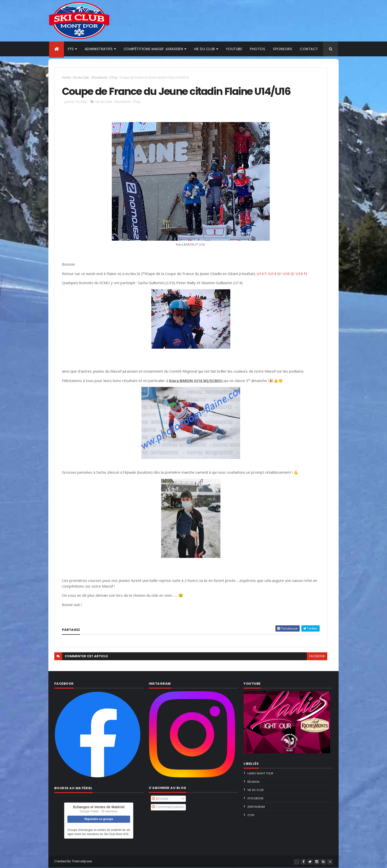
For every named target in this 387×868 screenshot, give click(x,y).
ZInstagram (256, 807)
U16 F (301, 274)
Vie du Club (81, 77)
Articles (160, 799)
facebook (317, 656)
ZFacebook (99, 77)
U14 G (274, 274)
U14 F (262, 274)
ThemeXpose (82, 861)
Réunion (253, 782)
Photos (258, 49)
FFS (71, 49)
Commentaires (167, 807)
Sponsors (282, 49)
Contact (309, 49)
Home (66, 77)
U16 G (288, 274)
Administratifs (99, 49)
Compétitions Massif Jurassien (153, 49)
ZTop (113, 77)
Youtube (234, 49)
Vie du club (204, 49)
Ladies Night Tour (260, 773)
